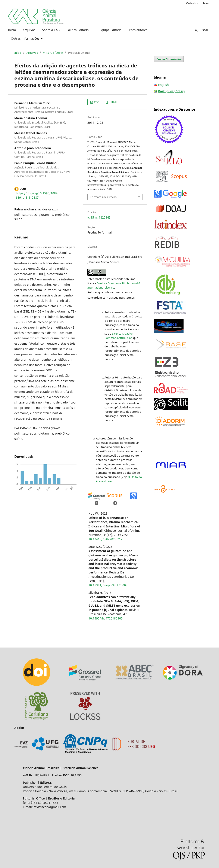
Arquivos (29, 30)
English (163, 85)
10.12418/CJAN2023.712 (105, 539)
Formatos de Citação (104, 197)
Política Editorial (78, 30)
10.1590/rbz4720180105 (106, 618)
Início (12, 30)
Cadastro (192, 3)
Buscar (202, 30)
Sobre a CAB (51, 30)
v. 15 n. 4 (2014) (53, 53)
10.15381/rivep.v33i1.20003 (108, 585)
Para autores (139, 30)
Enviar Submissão (169, 59)
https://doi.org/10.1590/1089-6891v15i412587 (37, 195)
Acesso (207, 3)
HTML (113, 102)
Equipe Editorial (111, 30)
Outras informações (26, 38)
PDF (96, 102)
